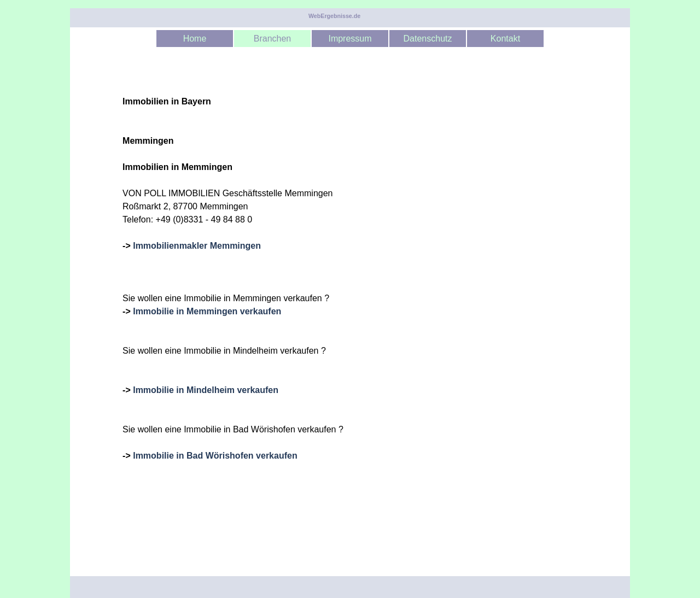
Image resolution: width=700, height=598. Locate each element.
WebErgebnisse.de (334, 16)
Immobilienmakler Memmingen (197, 246)
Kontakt (505, 39)
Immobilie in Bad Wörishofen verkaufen (215, 456)
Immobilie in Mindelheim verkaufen (206, 390)
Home (195, 39)
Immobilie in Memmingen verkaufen (207, 311)
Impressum (350, 39)
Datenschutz (428, 39)
